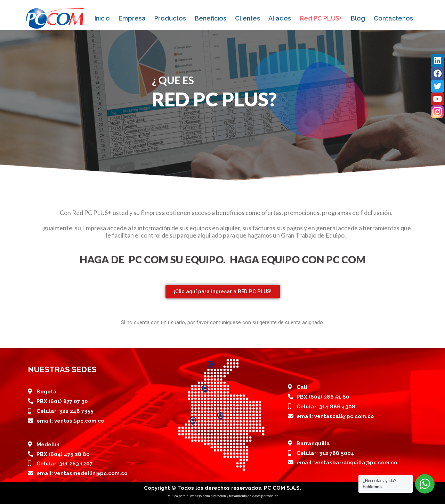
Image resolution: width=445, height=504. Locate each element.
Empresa (132, 18)
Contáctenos (393, 18)
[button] (223, 292)
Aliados (280, 18)
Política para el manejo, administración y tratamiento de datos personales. (223, 496)
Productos (170, 18)
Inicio (102, 18)
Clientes (248, 18)
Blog (358, 18)
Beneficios (211, 18)
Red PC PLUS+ (321, 18)
